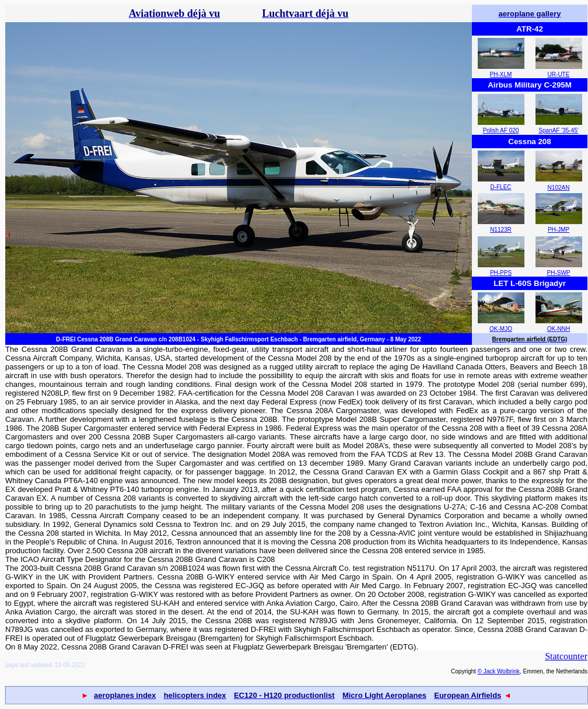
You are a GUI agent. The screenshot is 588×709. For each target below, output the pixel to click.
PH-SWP (559, 273)
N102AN (559, 188)
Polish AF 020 (501, 130)
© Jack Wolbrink (499, 671)
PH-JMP (559, 230)
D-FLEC (501, 187)
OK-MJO (501, 329)
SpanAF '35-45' (558, 130)
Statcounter (566, 656)
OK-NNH (559, 329)
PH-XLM (501, 74)
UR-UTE (559, 74)
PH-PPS (501, 273)
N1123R (501, 230)
